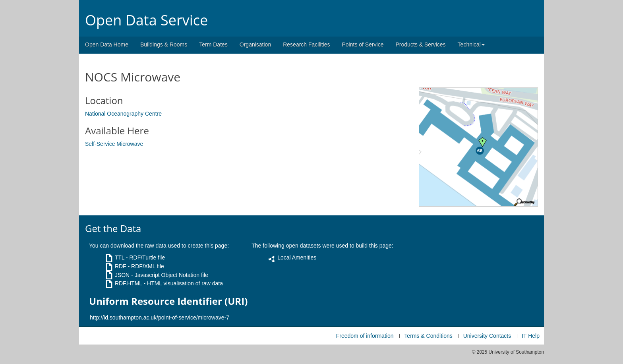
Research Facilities (306, 45)
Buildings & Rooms (164, 45)
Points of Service (363, 45)
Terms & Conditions (428, 336)
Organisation (255, 45)
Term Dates (213, 45)
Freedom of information (365, 336)
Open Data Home (107, 45)
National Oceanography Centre (123, 114)
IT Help (531, 336)
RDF (121, 266)
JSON (122, 275)
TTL (120, 258)
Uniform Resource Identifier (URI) (168, 301)
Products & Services (421, 45)
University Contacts (487, 336)
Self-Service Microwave (114, 144)
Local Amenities (297, 258)
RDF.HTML (129, 283)
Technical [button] (471, 45)
